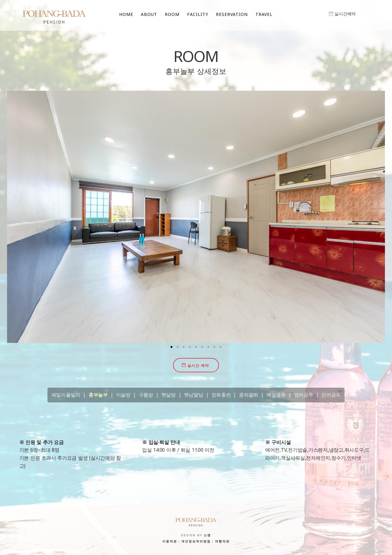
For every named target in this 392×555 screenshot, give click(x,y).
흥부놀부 (98, 395)
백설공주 (276, 395)
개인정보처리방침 (196, 541)
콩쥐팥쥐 (249, 395)
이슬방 (123, 395)
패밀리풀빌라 (66, 395)
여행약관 (222, 541)
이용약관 (170, 541)
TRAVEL (264, 14)
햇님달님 (194, 395)
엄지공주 (304, 395)
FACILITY (198, 14)
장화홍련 (221, 395)
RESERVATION (232, 14)
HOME (126, 14)
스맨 (207, 535)
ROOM (172, 14)
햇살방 (169, 395)
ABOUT (149, 14)
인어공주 (331, 395)
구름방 (146, 395)
